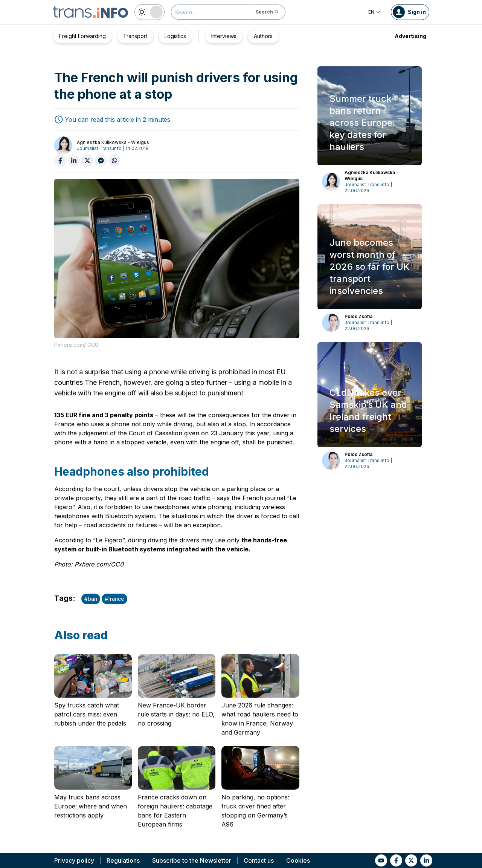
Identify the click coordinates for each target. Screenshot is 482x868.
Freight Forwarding (82, 36)
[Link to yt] (381, 860)
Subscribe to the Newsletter (192, 860)
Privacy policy (74, 860)
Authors (263, 36)
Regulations (123, 860)
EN (374, 12)
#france (114, 599)
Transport (135, 36)
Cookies (298, 860)
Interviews (224, 36)
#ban (91, 599)
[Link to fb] (396, 860)
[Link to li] (426, 860)
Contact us (259, 860)
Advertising (410, 36)
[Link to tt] (411, 860)
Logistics (175, 36)
